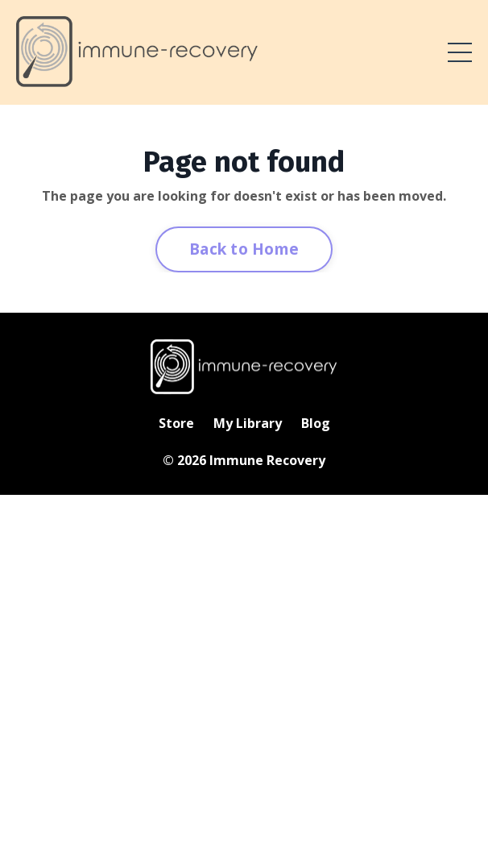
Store (176, 423)
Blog (316, 423)
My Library (248, 423)
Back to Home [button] (244, 249)
